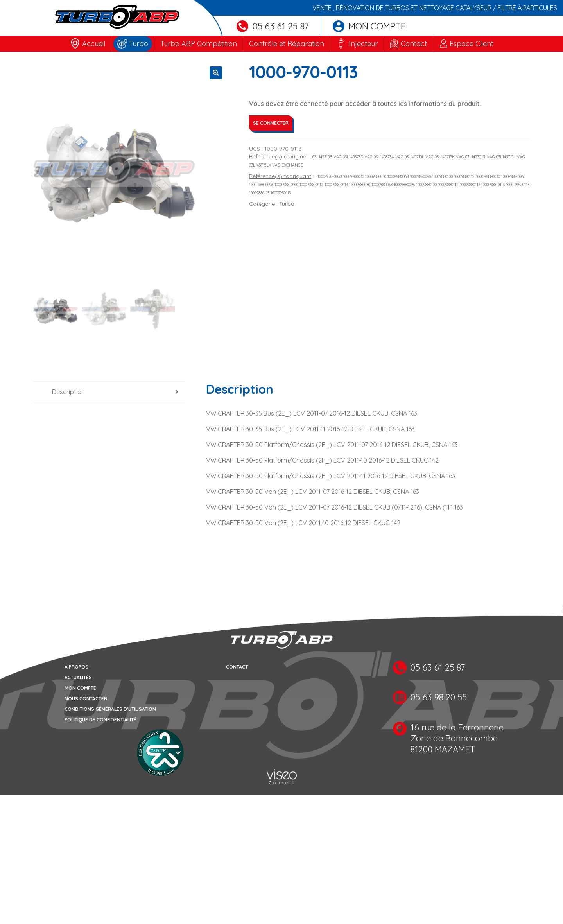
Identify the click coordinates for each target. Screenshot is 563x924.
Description (68, 393)
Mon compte (369, 26)
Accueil (94, 44)
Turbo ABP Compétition (199, 44)
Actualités (78, 678)
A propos (76, 668)
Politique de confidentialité (100, 720)
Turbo (139, 44)
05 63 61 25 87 (273, 26)
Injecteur (363, 44)
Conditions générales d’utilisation (110, 710)
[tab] (109, 393)
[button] (216, 73)
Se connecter (271, 123)
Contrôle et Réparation (287, 44)
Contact (414, 44)
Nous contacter (86, 699)
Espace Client (472, 44)
